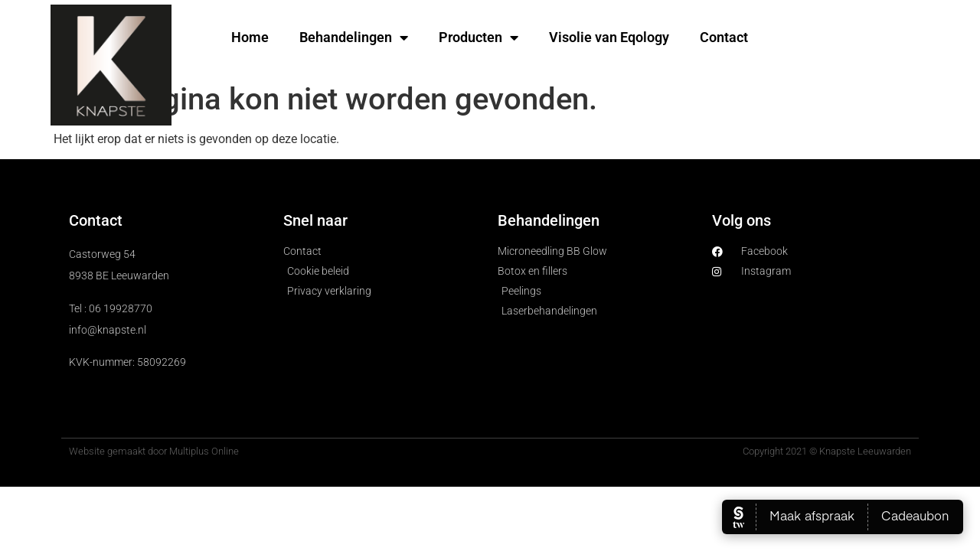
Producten (479, 37)
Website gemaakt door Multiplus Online (154, 451)
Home (250, 37)
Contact (724, 37)
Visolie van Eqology (609, 37)
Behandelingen (354, 37)
